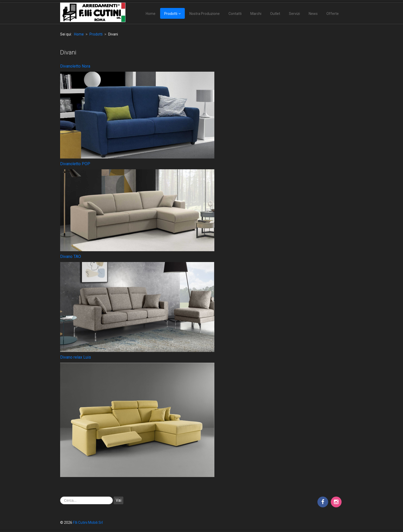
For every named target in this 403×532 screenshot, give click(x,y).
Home (151, 14)
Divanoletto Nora (75, 66)
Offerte (333, 14)
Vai (118, 500)
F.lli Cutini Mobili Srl (88, 522)
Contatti (235, 14)
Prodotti (171, 14)
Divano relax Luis (76, 357)
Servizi (294, 14)
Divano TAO (71, 256)
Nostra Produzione (205, 14)
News (313, 14)
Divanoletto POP (75, 164)
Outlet (275, 14)
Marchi (256, 14)
